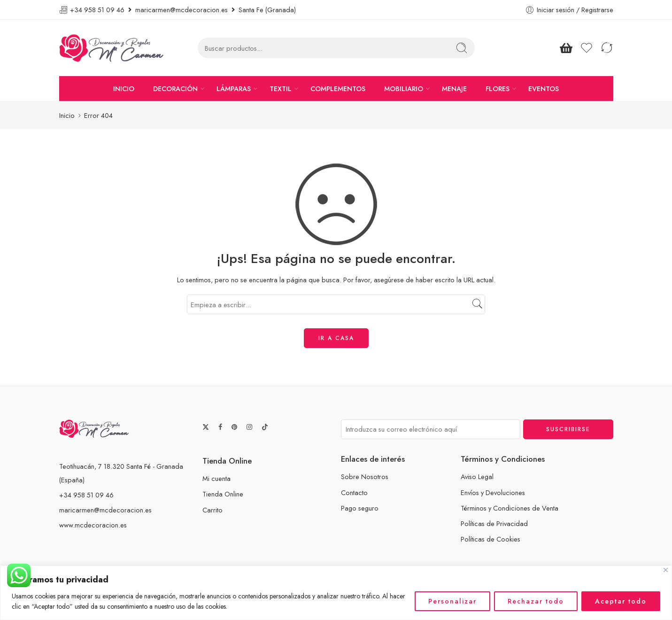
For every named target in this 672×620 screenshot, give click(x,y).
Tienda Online (223, 494)
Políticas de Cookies (490, 539)
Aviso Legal (477, 477)
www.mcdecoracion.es (93, 525)
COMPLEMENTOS (338, 89)
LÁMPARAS (234, 89)
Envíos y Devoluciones (493, 492)
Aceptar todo (621, 601)
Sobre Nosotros (365, 477)
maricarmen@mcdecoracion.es (105, 510)
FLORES (498, 89)
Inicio (67, 115)
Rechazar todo (536, 601)
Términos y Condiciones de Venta (510, 508)
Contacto (354, 492)
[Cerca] (666, 570)
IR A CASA (336, 338)
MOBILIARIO (404, 89)
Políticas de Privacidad (494, 523)
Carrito (212, 510)
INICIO (124, 89)
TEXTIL (281, 89)
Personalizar (452, 601)
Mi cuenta (216, 478)
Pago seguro (360, 508)
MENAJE (454, 89)
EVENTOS (544, 89)
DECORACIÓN (175, 89)
